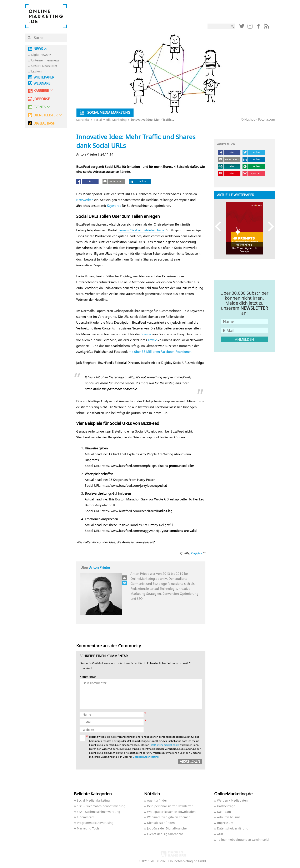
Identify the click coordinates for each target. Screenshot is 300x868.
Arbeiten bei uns (229, 817)
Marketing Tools (88, 829)
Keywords (114, 206)
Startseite (83, 120)
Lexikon (36, 72)
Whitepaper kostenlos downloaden (171, 812)
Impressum (225, 823)
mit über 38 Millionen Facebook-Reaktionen (160, 352)
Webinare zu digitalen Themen (169, 817)
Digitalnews (39, 55)
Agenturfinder (157, 801)
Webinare (42, 83)
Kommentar (88, 677)
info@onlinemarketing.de (164, 745)
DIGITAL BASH (44, 123)
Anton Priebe (99, 567)
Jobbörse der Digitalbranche (167, 829)
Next (269, 226)
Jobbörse (42, 99)
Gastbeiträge (226, 806)
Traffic (152, 340)
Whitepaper (44, 77)
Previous (220, 226)
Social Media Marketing (110, 120)
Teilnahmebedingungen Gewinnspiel (243, 840)
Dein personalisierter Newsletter (170, 806)
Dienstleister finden (161, 823)
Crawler (146, 334)
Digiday (196, 553)
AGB (220, 834)
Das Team (224, 812)
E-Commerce (86, 817)
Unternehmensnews (45, 60)
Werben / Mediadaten (232, 801)
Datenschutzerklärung (146, 757)
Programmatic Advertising (95, 823)
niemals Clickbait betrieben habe (141, 230)
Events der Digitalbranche (165, 834)
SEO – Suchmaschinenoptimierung (101, 806)
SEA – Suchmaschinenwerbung (99, 812)
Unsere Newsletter (44, 66)
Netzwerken (85, 200)
